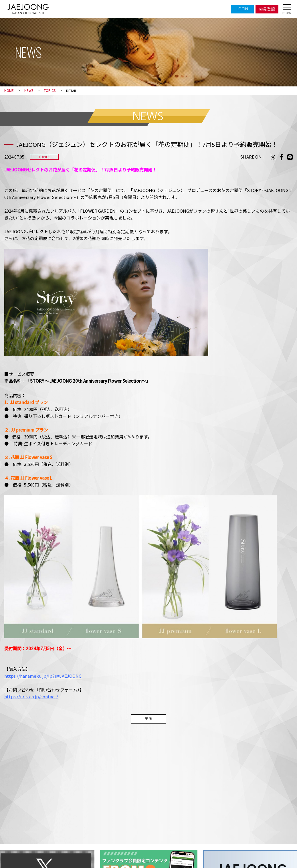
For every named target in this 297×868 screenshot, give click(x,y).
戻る (148, 719)
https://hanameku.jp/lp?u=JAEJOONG (43, 676)
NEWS (29, 91)
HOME (9, 91)
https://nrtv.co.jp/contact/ (31, 696)
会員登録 (267, 9)
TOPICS (51, 91)
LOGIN (242, 9)
